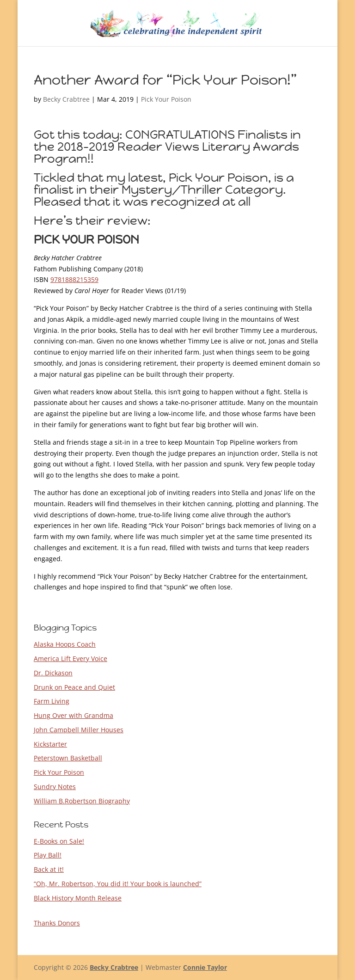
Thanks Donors (57, 923)
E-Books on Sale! (59, 841)
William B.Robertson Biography (82, 801)
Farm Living (52, 701)
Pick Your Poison (166, 99)
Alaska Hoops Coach (65, 644)
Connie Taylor (205, 967)
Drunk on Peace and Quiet (74, 687)
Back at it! (49, 869)
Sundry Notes (55, 787)
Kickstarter (50, 744)
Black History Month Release (78, 898)
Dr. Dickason (53, 673)
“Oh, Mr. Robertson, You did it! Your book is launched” (118, 884)
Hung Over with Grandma (73, 715)
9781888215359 (74, 279)
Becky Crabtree (66, 99)
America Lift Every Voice (70, 658)
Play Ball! (48, 855)
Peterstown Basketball (68, 758)
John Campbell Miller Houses (79, 730)
